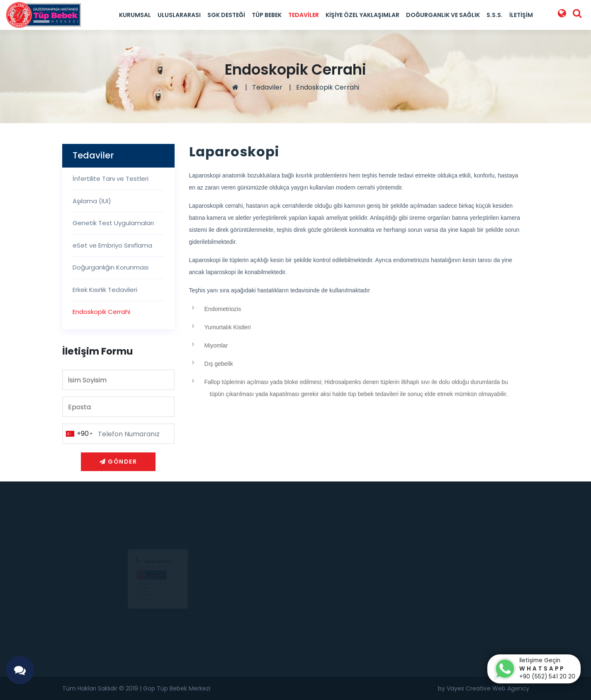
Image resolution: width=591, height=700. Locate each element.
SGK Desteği (226, 15)
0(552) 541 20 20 (137, 595)
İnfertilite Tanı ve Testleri (111, 179)
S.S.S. (495, 15)
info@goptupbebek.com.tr (147, 611)
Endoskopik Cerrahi (328, 87)
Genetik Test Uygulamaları (113, 223)
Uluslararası (179, 15)
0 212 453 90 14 (135, 603)
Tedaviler (304, 15)
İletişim (521, 15)
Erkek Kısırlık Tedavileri (105, 290)
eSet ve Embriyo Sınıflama (112, 245)
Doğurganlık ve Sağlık (443, 15)
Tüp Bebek (267, 15)
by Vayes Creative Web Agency (484, 688)
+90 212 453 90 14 (158, 537)
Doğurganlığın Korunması (111, 267)
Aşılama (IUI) (92, 201)
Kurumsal (135, 15)
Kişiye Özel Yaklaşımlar (362, 15)
